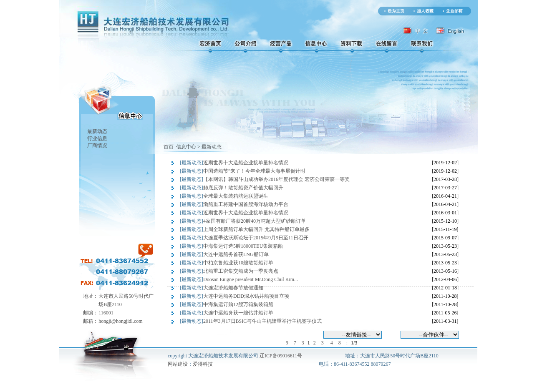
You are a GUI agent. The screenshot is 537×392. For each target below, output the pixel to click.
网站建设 (178, 364)
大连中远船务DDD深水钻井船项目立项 (246, 296)
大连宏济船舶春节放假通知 (233, 288)
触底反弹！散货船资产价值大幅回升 (243, 188)
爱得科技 (203, 364)
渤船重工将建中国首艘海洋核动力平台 (246, 204)
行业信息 (97, 138)
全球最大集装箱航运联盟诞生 (236, 196)
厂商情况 (97, 146)
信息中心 (185, 147)
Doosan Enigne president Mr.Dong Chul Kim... (251, 279)
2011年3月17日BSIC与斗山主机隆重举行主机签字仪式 (262, 321)
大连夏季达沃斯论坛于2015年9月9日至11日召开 (256, 238)
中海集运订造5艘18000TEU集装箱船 (243, 246)
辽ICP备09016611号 (281, 356)
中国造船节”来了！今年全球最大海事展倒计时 (254, 171)
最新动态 (97, 131)
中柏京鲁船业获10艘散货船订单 (238, 263)
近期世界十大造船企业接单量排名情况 (246, 163)
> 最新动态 (209, 147)
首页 (169, 147)
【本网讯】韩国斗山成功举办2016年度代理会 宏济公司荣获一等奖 (276, 179)
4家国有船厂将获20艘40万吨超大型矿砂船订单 (255, 221)
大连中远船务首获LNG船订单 (236, 254)
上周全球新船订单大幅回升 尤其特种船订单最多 (256, 229)
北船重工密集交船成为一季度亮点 (241, 271)
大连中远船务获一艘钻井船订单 (238, 313)
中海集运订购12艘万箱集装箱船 (238, 304)
